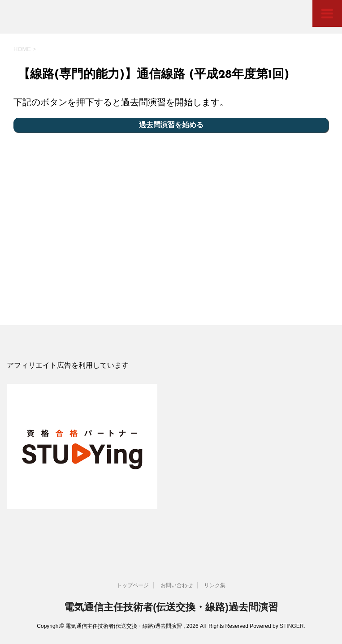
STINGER (292, 626)
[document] (171, 366)
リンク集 (215, 585)
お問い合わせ (177, 585)
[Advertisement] (171, 227)
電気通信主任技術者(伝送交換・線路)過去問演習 (171, 607)
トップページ (133, 585)
